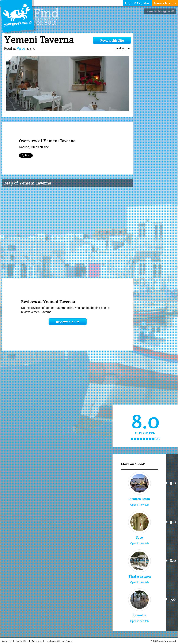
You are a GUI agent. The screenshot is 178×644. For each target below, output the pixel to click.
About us (8, 641)
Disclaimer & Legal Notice (60, 641)
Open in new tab (139, 505)
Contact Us (22, 641)
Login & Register (137, 3)
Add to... (123, 48)
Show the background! (160, 11)
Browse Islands (165, 3)
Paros (21, 49)
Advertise (38, 641)
